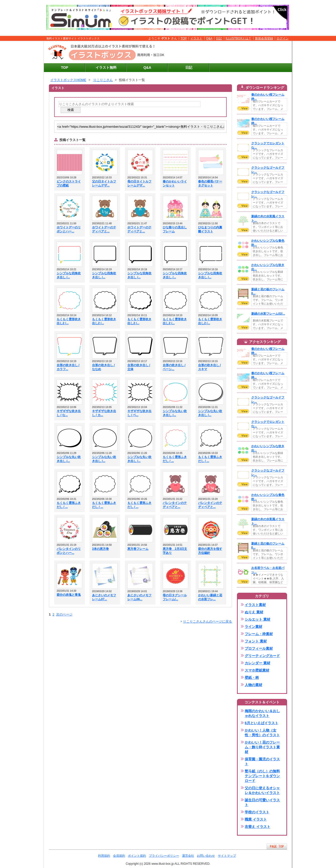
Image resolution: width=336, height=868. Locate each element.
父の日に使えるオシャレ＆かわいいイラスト (262, 790)
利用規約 (104, 856)
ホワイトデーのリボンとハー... (69, 229)
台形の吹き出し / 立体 (139, 367)
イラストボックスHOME (68, 80)
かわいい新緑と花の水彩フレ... (210, 597)
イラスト (196, 38)
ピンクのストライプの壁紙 (69, 183)
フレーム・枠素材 (259, 634)
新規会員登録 (264, 38)
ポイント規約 (137, 856)
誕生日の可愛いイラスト (262, 802)
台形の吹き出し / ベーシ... (174, 367)
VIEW (243, 108)
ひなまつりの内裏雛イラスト (210, 229)
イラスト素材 (255, 605)
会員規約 (119, 856)
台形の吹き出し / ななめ (103, 367)
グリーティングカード (262, 656)
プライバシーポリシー (164, 856)
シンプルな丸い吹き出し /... (175, 413)
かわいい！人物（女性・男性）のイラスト (262, 733)
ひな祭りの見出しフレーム (175, 229)
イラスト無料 (106, 68)
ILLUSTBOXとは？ (238, 38)
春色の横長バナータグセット (210, 183)
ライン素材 (254, 627)
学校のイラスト (257, 812)
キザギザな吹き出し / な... (69, 413)
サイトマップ (227, 856)
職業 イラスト (256, 819)
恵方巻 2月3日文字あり (175, 551)
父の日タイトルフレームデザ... (104, 183)
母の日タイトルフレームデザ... (139, 183)
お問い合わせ (206, 856)
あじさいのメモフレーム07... (104, 597)
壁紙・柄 (252, 678)
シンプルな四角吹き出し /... (69, 275)
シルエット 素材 (258, 619)
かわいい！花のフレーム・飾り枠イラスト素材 (262, 747)
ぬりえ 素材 (254, 612)
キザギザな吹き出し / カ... (104, 413)
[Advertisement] (231, 52)
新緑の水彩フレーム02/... (268, 314)
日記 (219, 38)
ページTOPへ (277, 846)
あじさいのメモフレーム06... (139, 597)
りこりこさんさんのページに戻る (207, 621)
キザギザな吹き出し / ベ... (139, 413)
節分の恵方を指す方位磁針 (210, 551)
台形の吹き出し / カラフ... (68, 367)
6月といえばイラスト (262, 723)
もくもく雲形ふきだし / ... (175, 459)
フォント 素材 (256, 641)
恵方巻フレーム (138, 549)
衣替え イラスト (258, 827)
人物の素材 (254, 685)
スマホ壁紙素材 (257, 670)
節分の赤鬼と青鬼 (69, 595)
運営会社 (188, 856)
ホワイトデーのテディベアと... (104, 229)
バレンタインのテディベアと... (175, 505)
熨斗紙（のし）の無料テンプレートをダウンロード (262, 776)
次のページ (64, 614)
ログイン (283, 38)
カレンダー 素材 (258, 663)
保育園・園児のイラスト (262, 761)
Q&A (209, 38)
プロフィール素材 (259, 648)
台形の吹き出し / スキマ (209, 367)
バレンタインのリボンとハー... (69, 551)
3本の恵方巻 (100, 549)
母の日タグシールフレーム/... (175, 597)
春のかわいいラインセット (175, 183)
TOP (184, 38)
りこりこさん (103, 80)
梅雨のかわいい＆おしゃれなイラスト (262, 713)
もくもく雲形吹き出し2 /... (69, 321)
